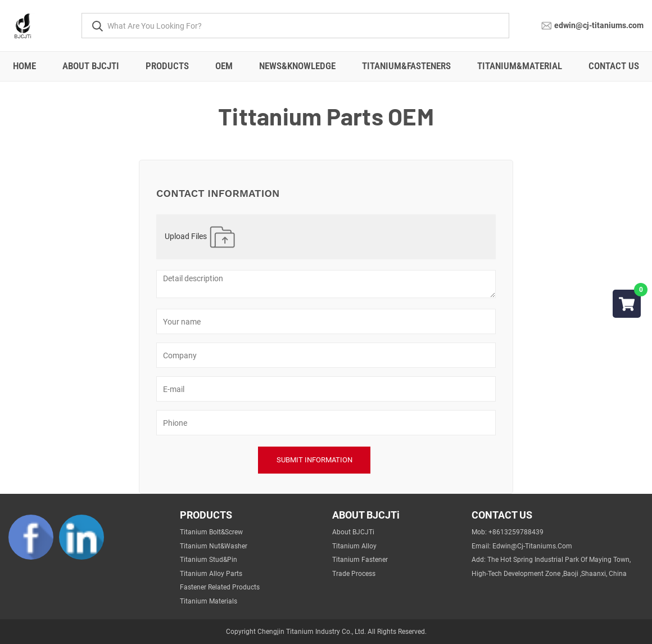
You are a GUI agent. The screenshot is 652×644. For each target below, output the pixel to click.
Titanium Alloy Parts (211, 574)
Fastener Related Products (220, 587)
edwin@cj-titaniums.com (599, 25)
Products (167, 66)
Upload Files (201, 237)
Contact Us (614, 66)
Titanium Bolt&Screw (211, 532)
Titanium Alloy (354, 546)
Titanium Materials (209, 601)
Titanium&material (520, 66)
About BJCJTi (91, 66)
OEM (224, 66)
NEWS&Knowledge (297, 66)
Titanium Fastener (360, 560)
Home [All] (24, 66)
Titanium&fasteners (406, 66)
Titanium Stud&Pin (209, 560)
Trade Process (354, 574)
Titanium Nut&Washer (214, 546)
